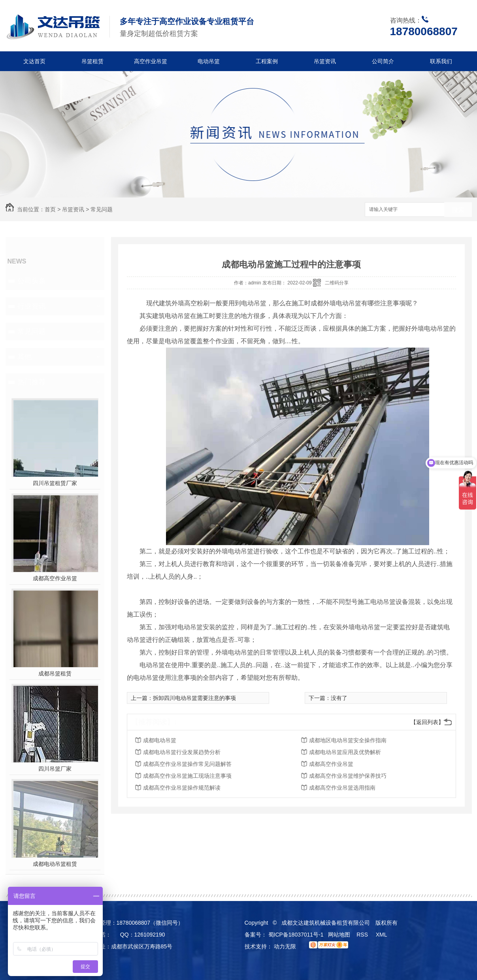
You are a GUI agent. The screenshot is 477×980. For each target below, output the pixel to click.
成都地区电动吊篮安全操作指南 (348, 740)
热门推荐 (32, 382)
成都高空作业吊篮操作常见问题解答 (187, 764)
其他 (25, 357)
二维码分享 (337, 283)
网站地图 (339, 935)
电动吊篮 (209, 61)
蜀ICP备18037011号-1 (296, 935)
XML (382, 935)
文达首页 (34, 61)
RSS (363, 935)
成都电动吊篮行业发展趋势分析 (182, 752)
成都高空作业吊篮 (55, 578)
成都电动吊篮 (160, 740)
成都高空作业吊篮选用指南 (342, 788)
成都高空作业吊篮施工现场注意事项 (187, 776)
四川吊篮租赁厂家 (55, 483)
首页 (50, 209)
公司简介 (383, 61)
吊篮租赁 (92, 61)
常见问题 (102, 209)
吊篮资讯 (325, 61)
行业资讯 (32, 306)
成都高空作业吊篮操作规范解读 (182, 788)
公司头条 (32, 281)
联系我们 (441, 61)
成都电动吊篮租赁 (55, 864)
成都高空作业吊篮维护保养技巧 (348, 776)
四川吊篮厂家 (55, 769)
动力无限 (285, 946)
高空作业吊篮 (151, 61)
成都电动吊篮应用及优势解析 (345, 752)
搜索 (458, 210)
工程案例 (267, 61)
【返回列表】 (427, 722)
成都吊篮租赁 (55, 673)
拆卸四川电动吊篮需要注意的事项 (194, 698)
